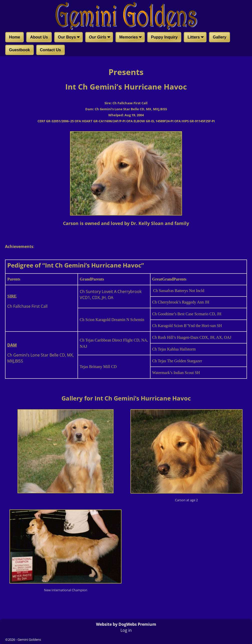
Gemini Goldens (29, 639)
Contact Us (50, 50)
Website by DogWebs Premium (126, 624)
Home (14, 37)
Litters (197, 37)
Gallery (219, 37)
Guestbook (19, 50)
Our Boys (70, 37)
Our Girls (101, 37)
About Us (39, 37)
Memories (132, 37)
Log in (126, 630)
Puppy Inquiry (164, 37)
